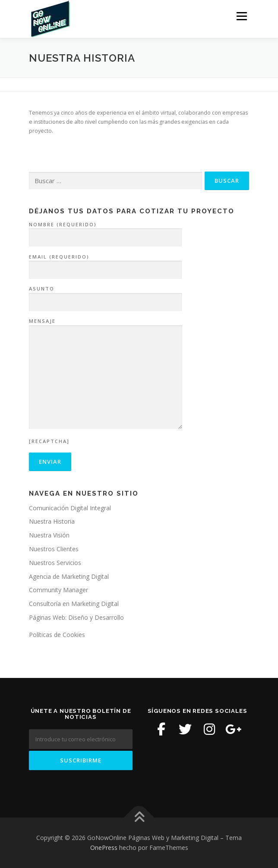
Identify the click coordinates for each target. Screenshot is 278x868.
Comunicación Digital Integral (70, 508)
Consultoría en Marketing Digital (74, 604)
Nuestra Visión (49, 535)
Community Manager (58, 590)
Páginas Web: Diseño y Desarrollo (76, 617)
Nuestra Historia (52, 521)
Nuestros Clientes (54, 549)
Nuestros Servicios (55, 563)
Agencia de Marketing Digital (69, 576)
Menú (241, 16)
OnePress (104, 848)
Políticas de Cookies (57, 635)
